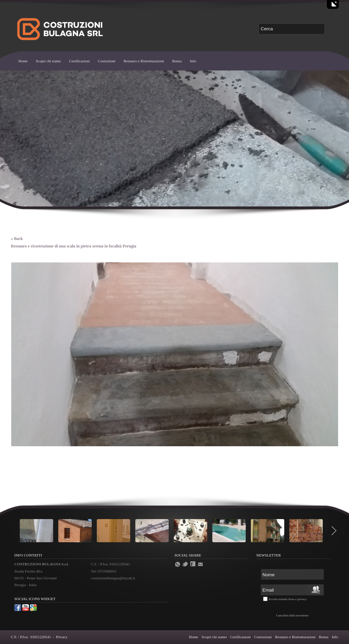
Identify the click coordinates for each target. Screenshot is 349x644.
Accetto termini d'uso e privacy (287, 599)
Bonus (177, 61)
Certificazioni (79, 61)
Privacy (62, 637)
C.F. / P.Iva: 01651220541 (31, 637)
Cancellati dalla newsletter (292, 615)
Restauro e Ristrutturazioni (144, 61)
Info (193, 61)
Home (23, 61)
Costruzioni (107, 61)
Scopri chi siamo (48, 61)
